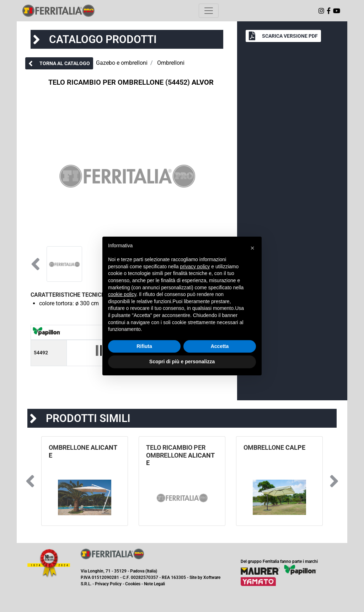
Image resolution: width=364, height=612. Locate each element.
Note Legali (154, 584)
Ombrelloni (171, 63)
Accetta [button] (220, 346)
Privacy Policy (108, 584)
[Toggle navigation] (209, 11)
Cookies (133, 584)
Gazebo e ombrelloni (122, 63)
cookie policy (122, 294)
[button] (59, 63)
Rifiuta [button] (144, 346)
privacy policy (195, 267)
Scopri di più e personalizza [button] (182, 362)
